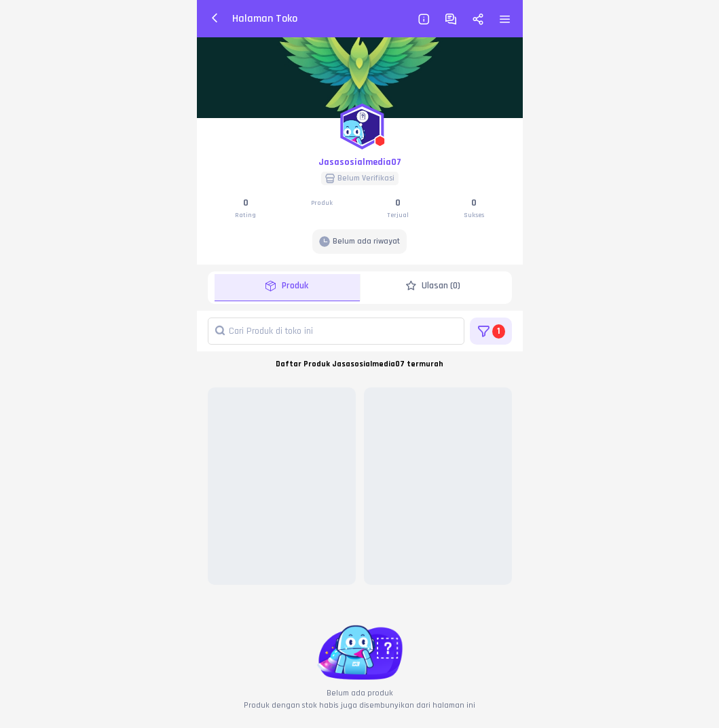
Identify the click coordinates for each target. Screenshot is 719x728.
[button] (360, 123)
